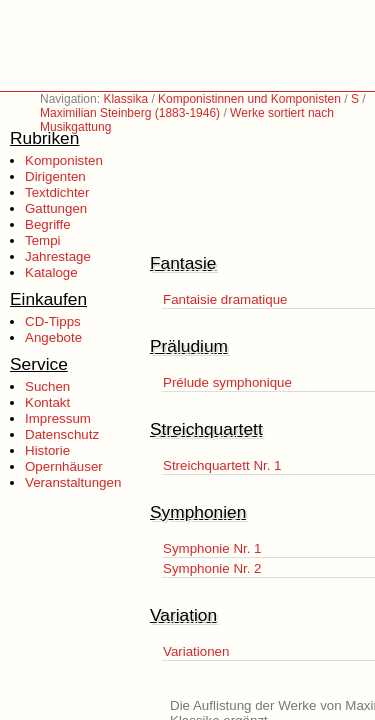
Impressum (58, 418)
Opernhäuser (64, 466)
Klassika (125, 99)
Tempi (43, 240)
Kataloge (51, 272)
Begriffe (48, 224)
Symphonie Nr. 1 (212, 548)
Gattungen (56, 208)
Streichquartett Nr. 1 (222, 465)
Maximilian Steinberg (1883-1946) (130, 113)
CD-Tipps (53, 321)
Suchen (47, 386)
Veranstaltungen (73, 482)
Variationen (196, 651)
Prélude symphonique (227, 382)
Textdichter (57, 192)
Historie (47, 450)
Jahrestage (58, 256)
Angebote (53, 337)
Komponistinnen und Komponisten (249, 99)
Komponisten (64, 160)
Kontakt (47, 402)
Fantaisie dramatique (225, 299)
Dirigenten (55, 176)
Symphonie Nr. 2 (212, 568)
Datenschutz (62, 434)
